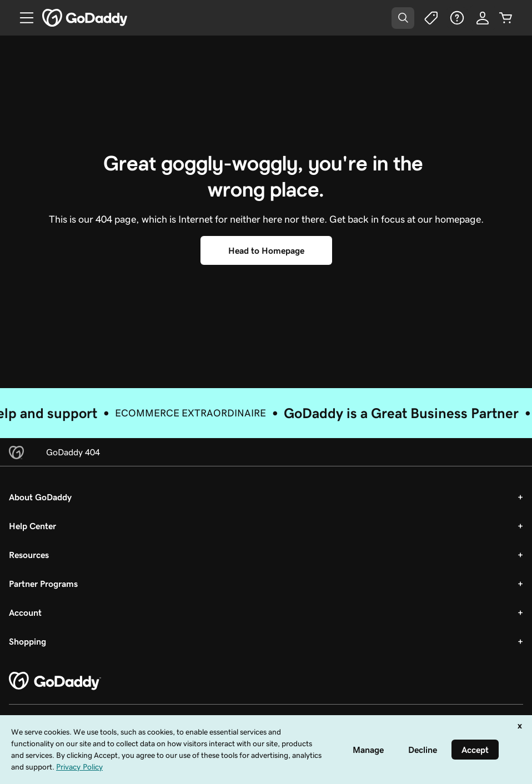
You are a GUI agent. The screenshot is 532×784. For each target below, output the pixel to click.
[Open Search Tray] (403, 18)
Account (25, 612)
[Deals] (430, 18)
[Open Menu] (22, 18)
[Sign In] (483, 18)
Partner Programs (43, 584)
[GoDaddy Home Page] (55, 681)
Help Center (32, 526)
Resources (29, 555)
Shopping (27, 641)
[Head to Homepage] (266, 250)
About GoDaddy (40, 497)
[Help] (457, 18)
